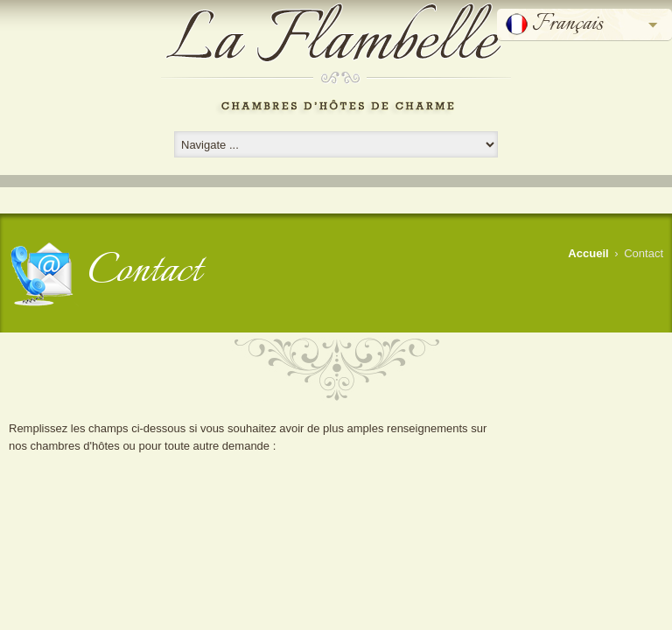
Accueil (588, 253)
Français (567, 24)
